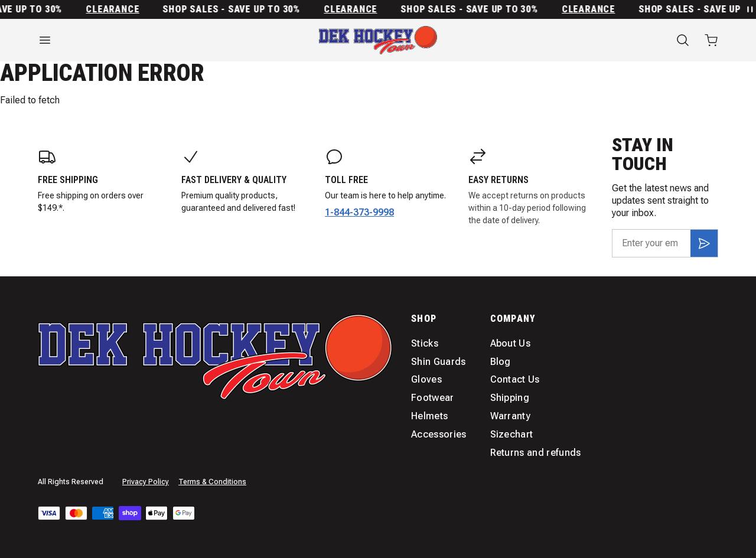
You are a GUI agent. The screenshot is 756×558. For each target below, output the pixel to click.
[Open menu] (142, 40)
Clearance (116, 9)
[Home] (378, 40)
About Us (511, 343)
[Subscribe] (704, 243)
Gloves (426, 379)
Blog (501, 362)
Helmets (429, 416)
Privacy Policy (146, 482)
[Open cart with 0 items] (711, 40)
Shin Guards (439, 362)
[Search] (683, 40)
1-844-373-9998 (359, 212)
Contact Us (515, 379)
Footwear (433, 398)
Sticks (425, 343)
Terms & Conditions (212, 482)
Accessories (439, 434)
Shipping (510, 398)
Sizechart (512, 434)
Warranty (511, 416)
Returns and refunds (536, 453)
